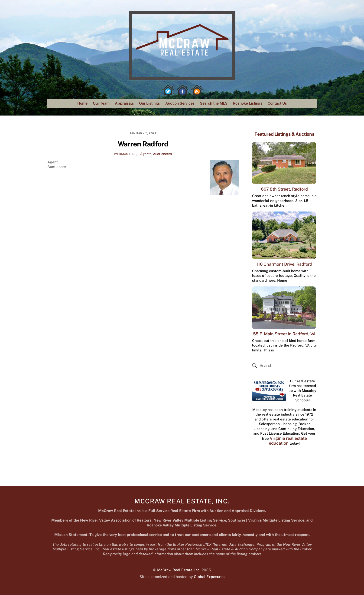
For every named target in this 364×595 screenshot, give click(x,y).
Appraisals (124, 103)
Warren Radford (143, 144)
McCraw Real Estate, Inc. (179, 570)
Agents (146, 154)
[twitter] (168, 90)
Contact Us (277, 103)
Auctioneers (162, 154)
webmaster (124, 154)
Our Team (101, 103)
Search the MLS (214, 103)
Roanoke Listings (248, 103)
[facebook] (182, 90)
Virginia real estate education (288, 441)
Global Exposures (209, 577)
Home (82, 103)
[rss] (197, 90)
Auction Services (180, 103)
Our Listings (149, 103)
